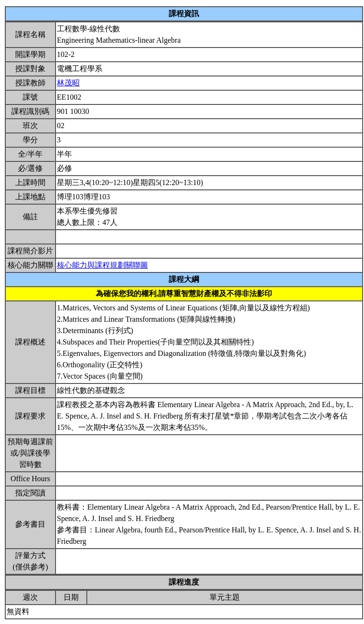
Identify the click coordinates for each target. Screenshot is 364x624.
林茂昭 (68, 83)
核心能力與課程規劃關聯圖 (102, 265)
